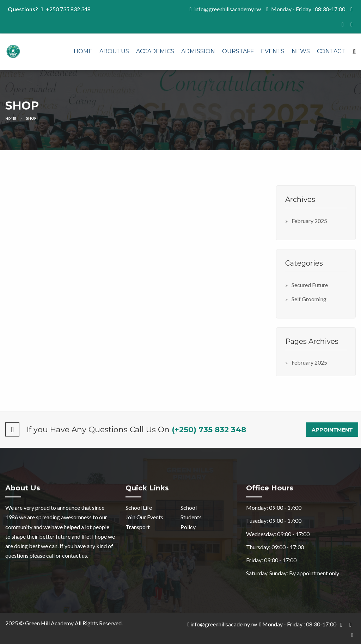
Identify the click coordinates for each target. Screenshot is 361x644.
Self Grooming (309, 299)
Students (191, 517)
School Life (139, 507)
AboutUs (114, 51)
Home (83, 51)
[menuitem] (83, 52)
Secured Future (310, 285)
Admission (198, 51)
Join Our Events (144, 517)
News (301, 51)
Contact (331, 51)
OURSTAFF (238, 51)
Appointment (332, 430)
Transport (138, 527)
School (189, 507)
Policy (188, 527)
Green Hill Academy (49, 623)
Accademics (155, 51)
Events (273, 51)
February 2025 (309, 221)
